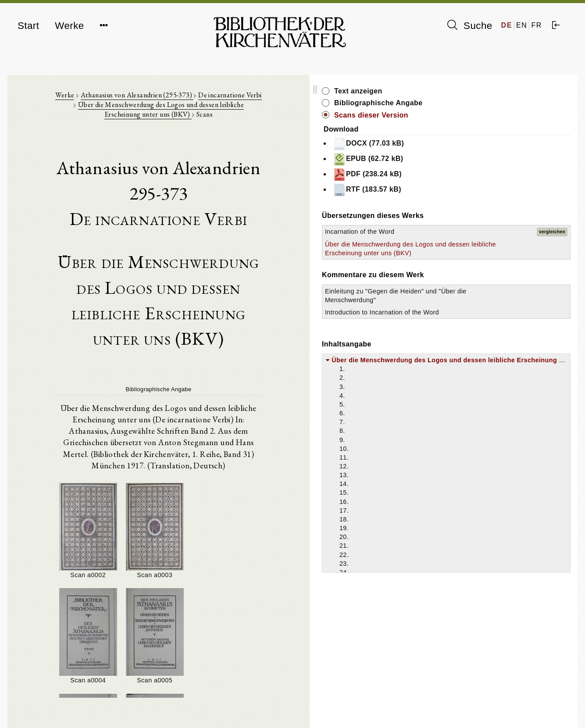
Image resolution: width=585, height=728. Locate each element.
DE (507, 25)
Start (28, 26)
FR (537, 25)
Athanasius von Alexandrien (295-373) (137, 102)
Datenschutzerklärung (474, 708)
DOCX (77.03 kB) (494, 144)
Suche (470, 25)
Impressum (459, 700)
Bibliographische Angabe (504, 103)
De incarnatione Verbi (231, 102)
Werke (69, 26)
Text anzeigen (484, 91)
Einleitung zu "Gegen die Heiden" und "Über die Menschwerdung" (488, 318)
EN (522, 25)
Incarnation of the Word (486, 232)
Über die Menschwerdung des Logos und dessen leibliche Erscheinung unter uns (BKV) (266, 106)
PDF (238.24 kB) (493, 175)
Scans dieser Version (497, 115)
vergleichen (552, 232)
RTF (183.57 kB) (493, 190)
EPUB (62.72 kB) (494, 159)
